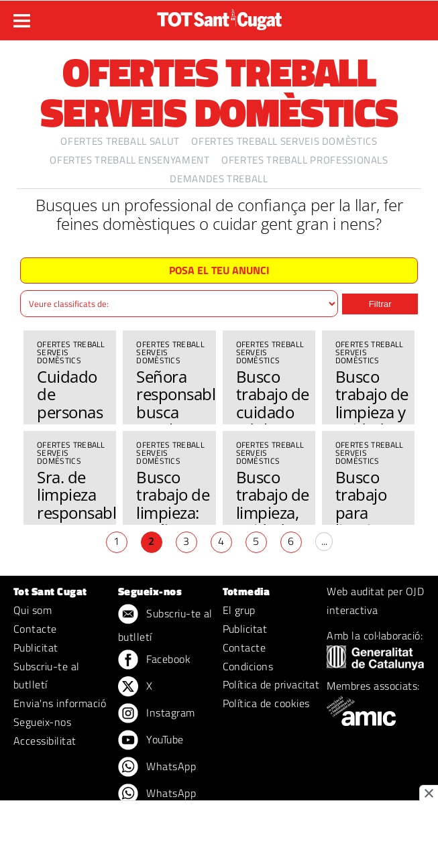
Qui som (33, 610)
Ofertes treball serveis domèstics (284, 141)
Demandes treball (219, 179)
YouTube (151, 741)
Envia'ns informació (60, 703)
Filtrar (380, 304)
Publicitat (36, 647)
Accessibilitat (45, 741)
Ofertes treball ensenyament (129, 160)
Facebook (154, 660)
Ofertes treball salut (120, 141)
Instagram (157, 714)
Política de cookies (266, 703)
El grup (239, 610)
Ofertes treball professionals (305, 160)
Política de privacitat (271, 684)
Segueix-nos (42, 722)
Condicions (248, 666)
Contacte (35, 629)
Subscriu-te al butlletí (47, 676)
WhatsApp (157, 767)
